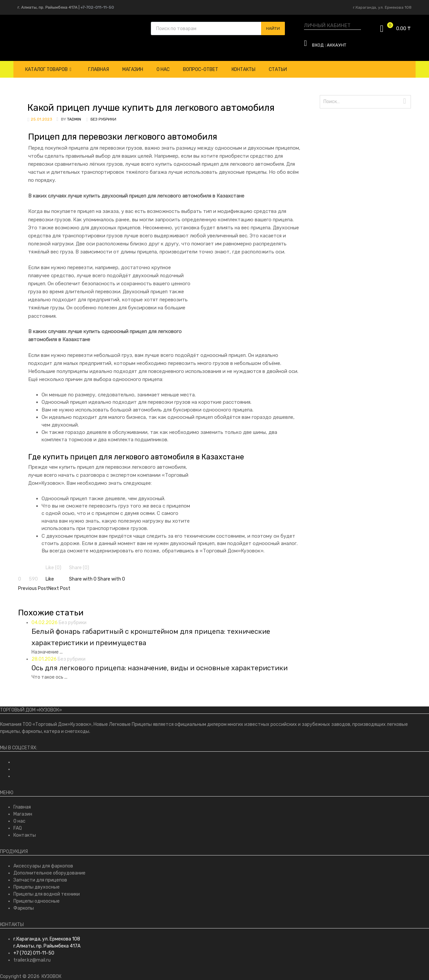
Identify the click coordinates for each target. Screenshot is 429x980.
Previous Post (33, 588)
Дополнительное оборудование (49, 873)
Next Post (59, 588)
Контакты (243, 69)
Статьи (278, 69)
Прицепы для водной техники (47, 894)
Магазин (133, 69)
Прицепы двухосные (37, 887)
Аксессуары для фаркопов (43, 866)
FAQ (18, 828)
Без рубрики (103, 119)
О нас (163, 69)
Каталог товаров (48, 69)
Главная (99, 69)
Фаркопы (24, 908)
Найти (273, 28)
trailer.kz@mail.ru (32, 960)
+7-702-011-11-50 (97, 7)
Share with (83, 579)
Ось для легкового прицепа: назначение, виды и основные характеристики (160, 668)
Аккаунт (336, 45)
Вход (318, 45)
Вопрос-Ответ (201, 69)
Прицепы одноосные (37, 901)
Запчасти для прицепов (40, 880)
